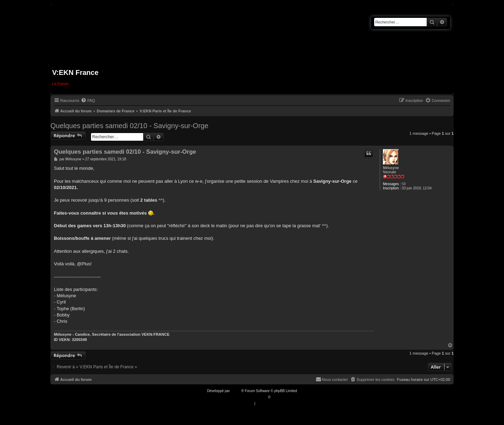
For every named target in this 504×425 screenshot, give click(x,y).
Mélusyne (391, 168)
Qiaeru (277, 397)
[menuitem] (88, 100)
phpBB (236, 391)
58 (404, 184)
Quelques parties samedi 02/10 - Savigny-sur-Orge (129, 126)
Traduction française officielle (244, 397)
